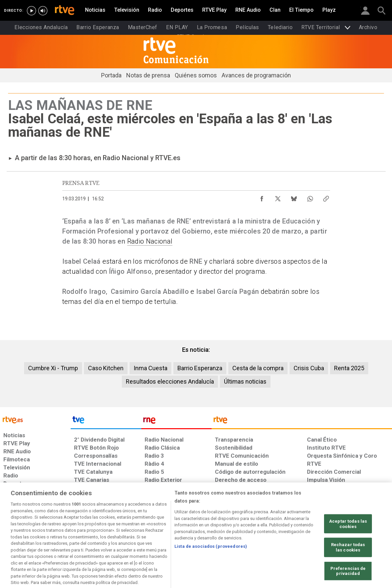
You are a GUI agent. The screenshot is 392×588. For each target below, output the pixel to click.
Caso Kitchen (106, 368)
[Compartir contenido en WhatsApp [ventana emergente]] (310, 197)
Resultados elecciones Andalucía (170, 381)
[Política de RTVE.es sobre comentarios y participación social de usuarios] (362, 536)
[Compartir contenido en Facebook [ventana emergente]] (262, 197)
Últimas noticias (245, 381)
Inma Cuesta (150, 368)
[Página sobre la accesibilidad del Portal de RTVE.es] (235, 536)
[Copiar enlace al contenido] (326, 197)
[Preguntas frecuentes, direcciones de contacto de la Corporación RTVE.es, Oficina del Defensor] (310, 536)
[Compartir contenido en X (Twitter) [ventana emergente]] (278, 197)
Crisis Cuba (309, 368)
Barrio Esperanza (200, 368)
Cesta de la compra (258, 368)
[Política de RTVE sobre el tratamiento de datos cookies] (124, 536)
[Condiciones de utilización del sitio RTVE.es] (14, 536)
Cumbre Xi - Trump (53, 368)
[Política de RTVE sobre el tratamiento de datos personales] (64, 536)
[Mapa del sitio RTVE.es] (275, 536)
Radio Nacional (150, 241)
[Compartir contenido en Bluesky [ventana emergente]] (294, 197)
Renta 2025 (349, 368)
